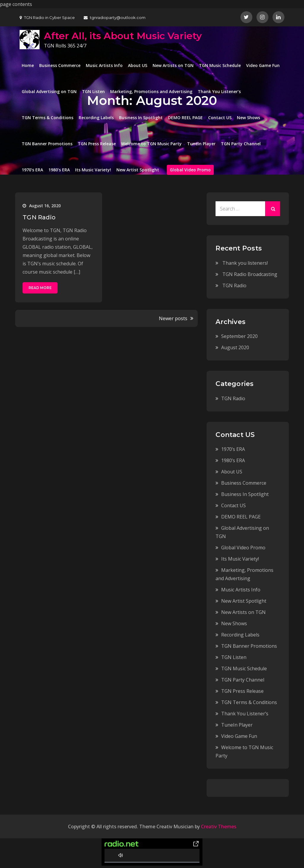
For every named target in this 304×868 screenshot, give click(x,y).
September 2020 (239, 336)
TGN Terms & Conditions (47, 118)
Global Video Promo (190, 170)
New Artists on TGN (173, 65)
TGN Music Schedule (220, 65)
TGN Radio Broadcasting (250, 274)
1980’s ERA (59, 170)
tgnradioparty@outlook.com (115, 17)
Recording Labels (96, 118)
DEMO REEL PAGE (185, 118)
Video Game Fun (263, 65)
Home (28, 65)
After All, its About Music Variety (123, 36)
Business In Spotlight (141, 118)
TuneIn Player (201, 144)
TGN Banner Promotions (47, 144)
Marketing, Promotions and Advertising (151, 91)
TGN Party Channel (241, 144)
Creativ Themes (219, 826)
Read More (40, 288)
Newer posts (173, 318)
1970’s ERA (32, 170)
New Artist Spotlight (138, 170)
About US (138, 65)
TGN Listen (93, 91)
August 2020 (235, 347)
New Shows (248, 118)
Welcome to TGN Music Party (151, 144)
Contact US (220, 118)
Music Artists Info (104, 65)
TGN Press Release (97, 144)
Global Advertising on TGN (49, 91)
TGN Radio (39, 217)
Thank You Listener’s (219, 91)
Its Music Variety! (93, 170)
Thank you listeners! (245, 263)
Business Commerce (60, 65)
